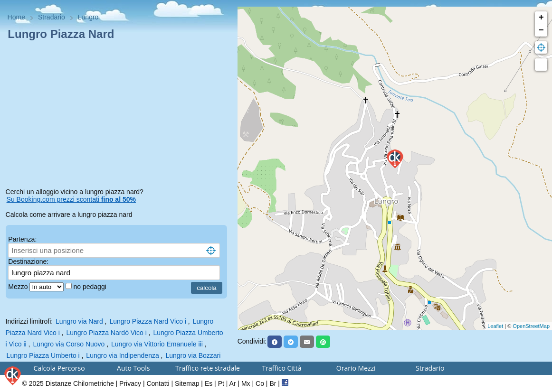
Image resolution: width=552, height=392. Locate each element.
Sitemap (187, 383)
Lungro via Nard (79, 321)
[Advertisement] (119, 116)
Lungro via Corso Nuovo (69, 344)
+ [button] (541, 18)
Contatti (158, 383)
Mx (246, 383)
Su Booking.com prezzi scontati (71, 199)
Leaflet (495, 326)
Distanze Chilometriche (80, 383)
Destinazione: (28, 261)
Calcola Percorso (59, 368)
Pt (221, 383)
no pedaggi (90, 287)
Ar (233, 383)
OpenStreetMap (531, 326)
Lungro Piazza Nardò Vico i (106, 333)
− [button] (541, 30)
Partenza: (22, 239)
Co (260, 383)
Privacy (130, 383)
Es (209, 383)
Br (273, 383)
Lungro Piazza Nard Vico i (148, 321)
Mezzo (19, 287)
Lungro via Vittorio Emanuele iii (157, 344)
